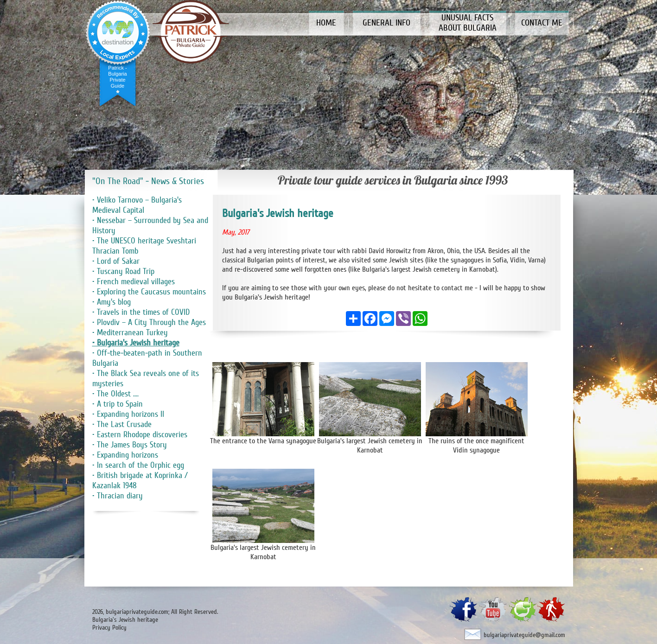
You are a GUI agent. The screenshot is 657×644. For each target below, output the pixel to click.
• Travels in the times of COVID (141, 312)
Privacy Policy (109, 628)
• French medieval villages (134, 281)
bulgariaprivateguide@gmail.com (524, 635)
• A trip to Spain (118, 404)
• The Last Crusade (122, 424)
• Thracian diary (118, 496)
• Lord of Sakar (116, 261)
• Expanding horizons (125, 455)
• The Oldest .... (115, 394)
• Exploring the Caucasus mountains (149, 292)
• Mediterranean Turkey (130, 332)
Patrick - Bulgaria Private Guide (117, 77)
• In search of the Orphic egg (138, 465)
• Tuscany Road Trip (123, 271)
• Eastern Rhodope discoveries (140, 434)
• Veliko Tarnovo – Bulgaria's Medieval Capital (137, 205)
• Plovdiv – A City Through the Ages (149, 322)
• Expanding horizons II (128, 414)
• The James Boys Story (130, 445)
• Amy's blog (112, 302)
